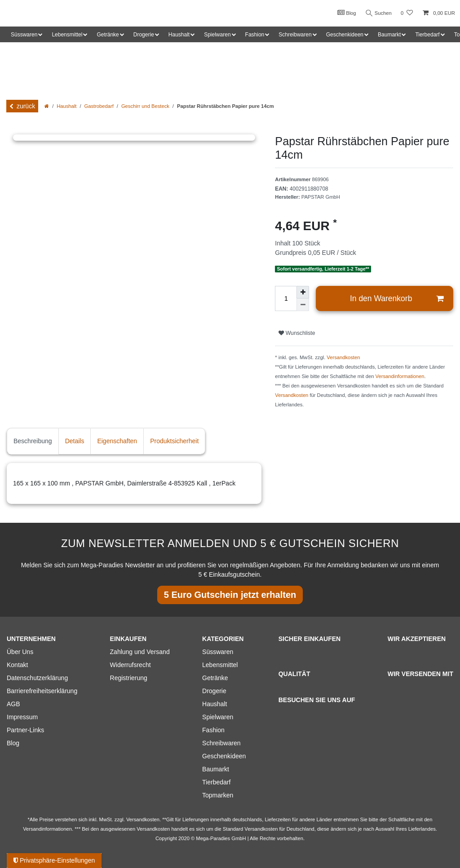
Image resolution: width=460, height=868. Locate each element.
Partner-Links (25, 730)
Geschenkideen (224, 756)
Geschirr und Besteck (145, 106)
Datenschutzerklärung (37, 678)
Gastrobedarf (99, 106)
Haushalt (66, 106)
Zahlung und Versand (140, 652)
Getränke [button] (108, 35)
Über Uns (20, 652)
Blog (345, 13)
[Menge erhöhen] (303, 292)
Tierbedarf (216, 782)
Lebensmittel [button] (67, 35)
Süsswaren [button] (24, 35)
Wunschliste (297, 333)
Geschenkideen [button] (345, 35)
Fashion (213, 730)
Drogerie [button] (144, 35)
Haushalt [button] (179, 35)
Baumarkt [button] (389, 35)
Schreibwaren (221, 743)
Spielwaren (218, 717)
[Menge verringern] (303, 305)
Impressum (22, 717)
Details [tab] (75, 441)
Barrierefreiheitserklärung (42, 691)
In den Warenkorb (397, 299)
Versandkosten (343, 357)
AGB (13, 704)
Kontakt (17, 665)
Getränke (215, 678)
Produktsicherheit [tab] (174, 441)
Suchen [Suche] (378, 13)
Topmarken (218, 795)
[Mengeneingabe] (286, 298)
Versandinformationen (400, 376)
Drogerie (214, 691)
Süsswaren (218, 652)
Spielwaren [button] (217, 35)
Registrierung (129, 678)
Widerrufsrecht (130, 665)
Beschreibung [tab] (33, 441)
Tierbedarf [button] (427, 35)
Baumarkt (216, 769)
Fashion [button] (255, 35)
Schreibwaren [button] (295, 35)
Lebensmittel (220, 665)
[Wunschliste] (407, 13)
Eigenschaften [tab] (117, 441)
